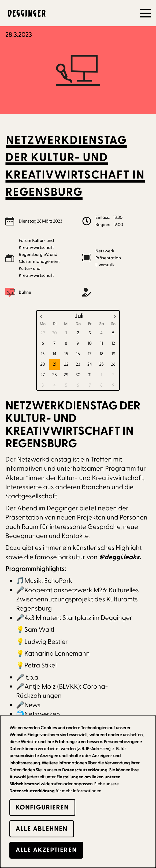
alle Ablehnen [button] (42, 829)
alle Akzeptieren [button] (46, 850)
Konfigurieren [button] (42, 807)
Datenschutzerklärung (32, 791)
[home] (25, 13)
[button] (145, 13)
